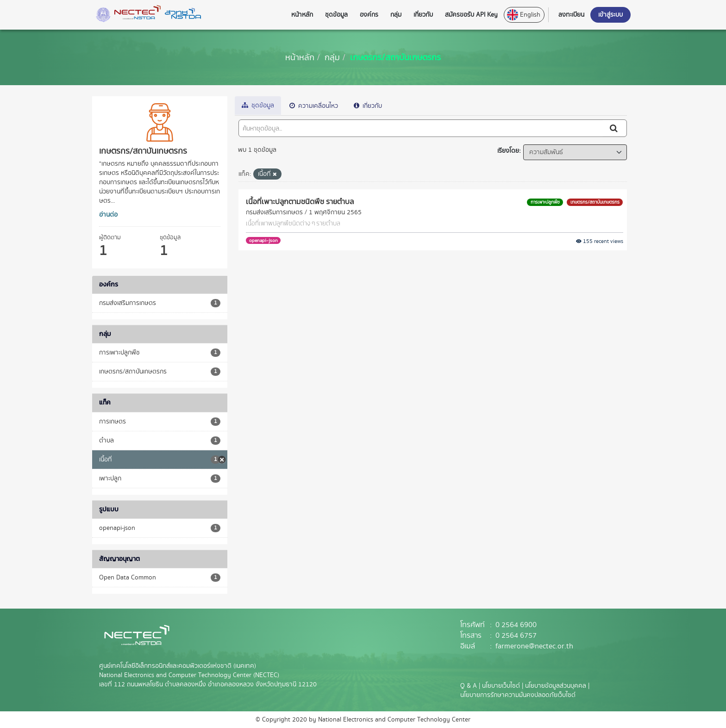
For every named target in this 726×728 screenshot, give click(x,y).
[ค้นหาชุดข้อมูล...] (421, 128)
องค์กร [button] (369, 15)
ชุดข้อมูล (258, 106)
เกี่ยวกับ (368, 106)
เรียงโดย (508, 151)
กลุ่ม (332, 57)
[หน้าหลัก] (300, 57)
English (524, 15)
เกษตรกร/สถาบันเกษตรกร (395, 57)
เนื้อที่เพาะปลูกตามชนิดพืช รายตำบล (300, 201)
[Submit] (614, 128)
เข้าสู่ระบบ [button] (610, 15)
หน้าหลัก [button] (302, 15)
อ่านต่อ (108, 215)
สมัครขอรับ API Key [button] (471, 15)
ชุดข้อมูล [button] (336, 15)
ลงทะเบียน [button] (571, 15)
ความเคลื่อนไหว (314, 106)
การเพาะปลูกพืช (545, 202)
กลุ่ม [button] (396, 15)
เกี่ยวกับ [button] (423, 15)
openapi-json (263, 240)
